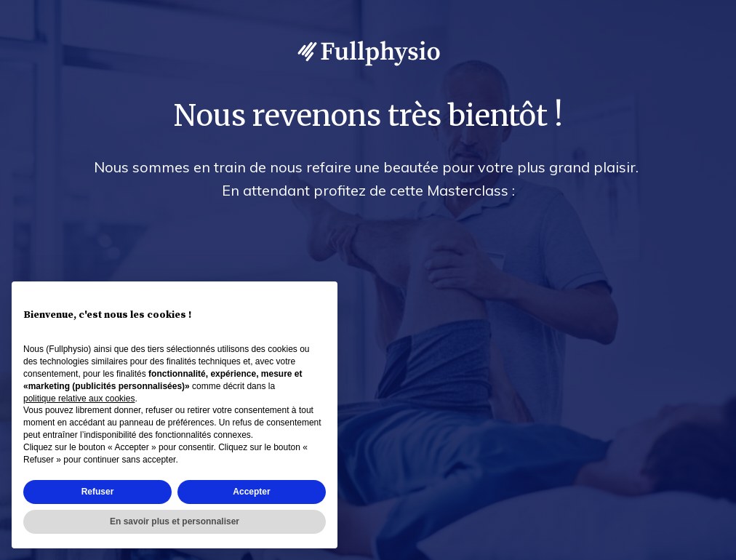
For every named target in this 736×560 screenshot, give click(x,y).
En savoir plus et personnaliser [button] (175, 521)
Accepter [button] (251, 492)
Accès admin (694, 546)
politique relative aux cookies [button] (79, 399)
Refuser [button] (98, 492)
